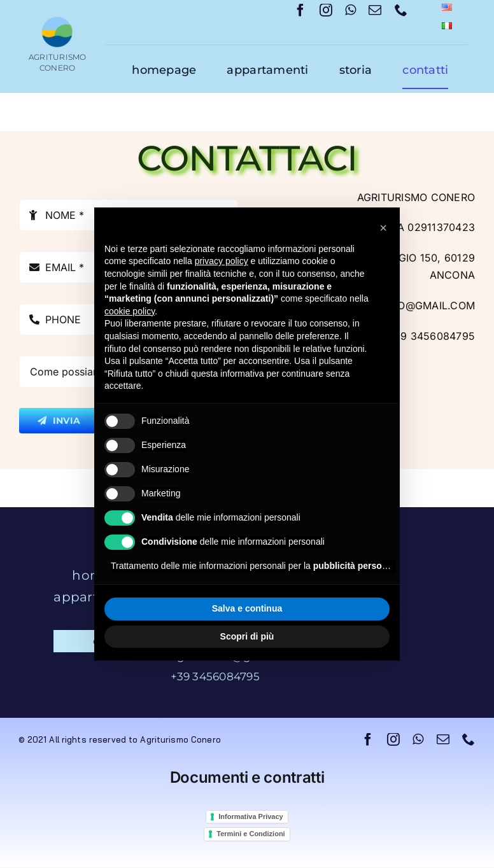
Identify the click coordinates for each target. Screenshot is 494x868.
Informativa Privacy (251, 816)
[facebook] (300, 10)
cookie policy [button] (130, 311)
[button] (383, 228)
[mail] (375, 10)
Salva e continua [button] (247, 608)
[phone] (401, 10)
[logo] (57, 21)
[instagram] (326, 10)
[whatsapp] (350, 10)
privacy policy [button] (222, 261)
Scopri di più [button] (247, 636)
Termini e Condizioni (251, 834)
